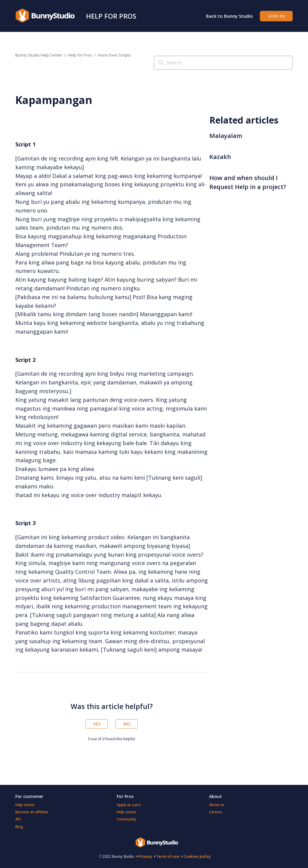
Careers (216, 812)
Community (126, 819)
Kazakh (220, 157)
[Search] (223, 63)
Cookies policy (197, 856)
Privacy (145, 856)
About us (217, 805)
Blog (19, 827)
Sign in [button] (276, 16)
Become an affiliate (32, 812)
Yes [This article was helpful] (97, 724)
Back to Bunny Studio (229, 16)
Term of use (168, 856)
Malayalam (226, 136)
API (18, 819)
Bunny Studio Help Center (39, 55)
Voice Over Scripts (114, 55)
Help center (25, 805)
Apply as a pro (129, 805)
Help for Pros (111, 16)
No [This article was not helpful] (127, 724)
